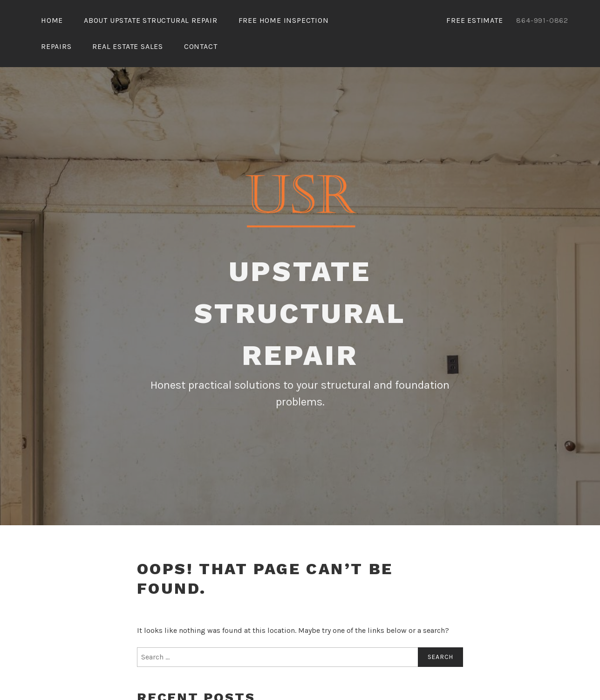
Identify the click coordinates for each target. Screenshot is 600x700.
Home (52, 20)
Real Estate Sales (128, 46)
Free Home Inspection (284, 20)
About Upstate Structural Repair (151, 20)
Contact (201, 46)
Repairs (56, 46)
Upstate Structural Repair (300, 313)
